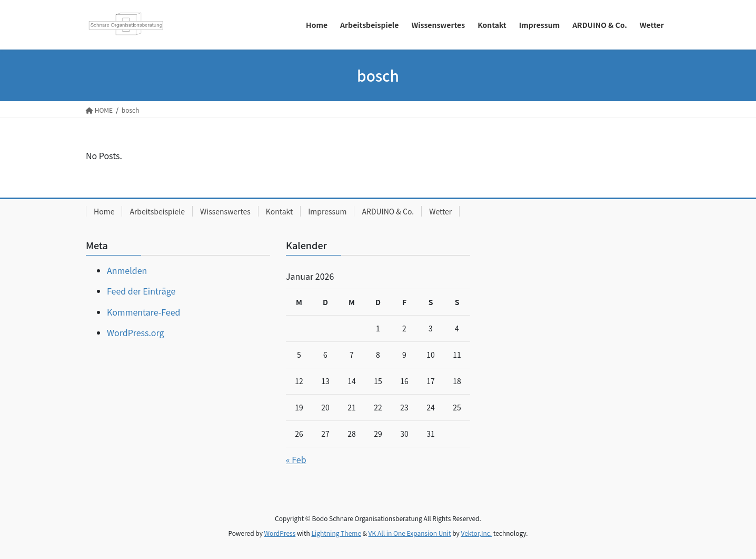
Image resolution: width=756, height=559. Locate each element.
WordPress (280, 533)
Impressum (327, 211)
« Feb (296, 459)
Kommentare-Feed (143, 312)
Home (104, 211)
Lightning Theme (336, 533)
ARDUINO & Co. (388, 211)
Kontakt (279, 211)
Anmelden (127, 270)
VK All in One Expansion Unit (410, 533)
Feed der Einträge (141, 291)
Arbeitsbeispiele (157, 211)
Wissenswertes (225, 211)
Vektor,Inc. (476, 533)
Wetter (440, 211)
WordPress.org (136, 332)
